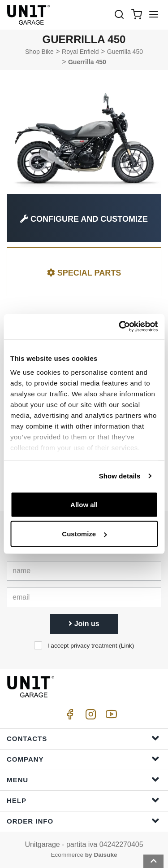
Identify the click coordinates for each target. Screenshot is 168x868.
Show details (120, 476)
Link (127, 646)
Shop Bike (39, 52)
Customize (84, 534)
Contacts (83, 738)
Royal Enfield (80, 52)
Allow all (84, 504)
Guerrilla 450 (125, 52)
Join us (84, 624)
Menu (83, 779)
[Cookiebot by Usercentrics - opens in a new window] (120, 327)
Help (83, 800)
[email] (84, 597)
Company (83, 759)
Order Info (83, 821)
